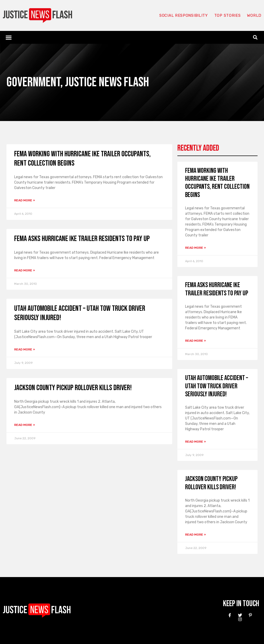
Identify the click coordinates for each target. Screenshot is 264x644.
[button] (9, 37)
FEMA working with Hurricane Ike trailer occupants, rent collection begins (217, 183)
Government (33, 82)
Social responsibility (184, 15)
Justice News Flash (107, 82)
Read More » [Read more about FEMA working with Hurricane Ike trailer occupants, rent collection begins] (25, 200)
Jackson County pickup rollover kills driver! (73, 388)
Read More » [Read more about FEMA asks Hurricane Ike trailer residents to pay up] (25, 270)
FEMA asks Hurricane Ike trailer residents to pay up (82, 239)
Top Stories (228, 15)
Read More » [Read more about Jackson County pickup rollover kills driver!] (25, 425)
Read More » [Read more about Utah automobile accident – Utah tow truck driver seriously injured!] (25, 349)
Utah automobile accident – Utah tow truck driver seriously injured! (217, 386)
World (254, 15)
